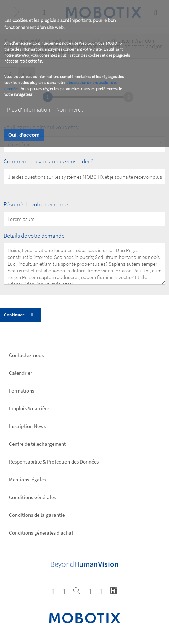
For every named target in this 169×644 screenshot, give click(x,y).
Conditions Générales (32, 497)
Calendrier (20, 373)
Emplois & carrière (29, 408)
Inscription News (27, 426)
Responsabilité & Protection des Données (54, 462)
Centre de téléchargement (37, 444)
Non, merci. (70, 109)
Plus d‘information (29, 109)
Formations (22, 391)
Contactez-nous (26, 355)
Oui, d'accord (24, 135)
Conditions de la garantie (37, 515)
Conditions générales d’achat (41, 533)
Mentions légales (27, 479)
